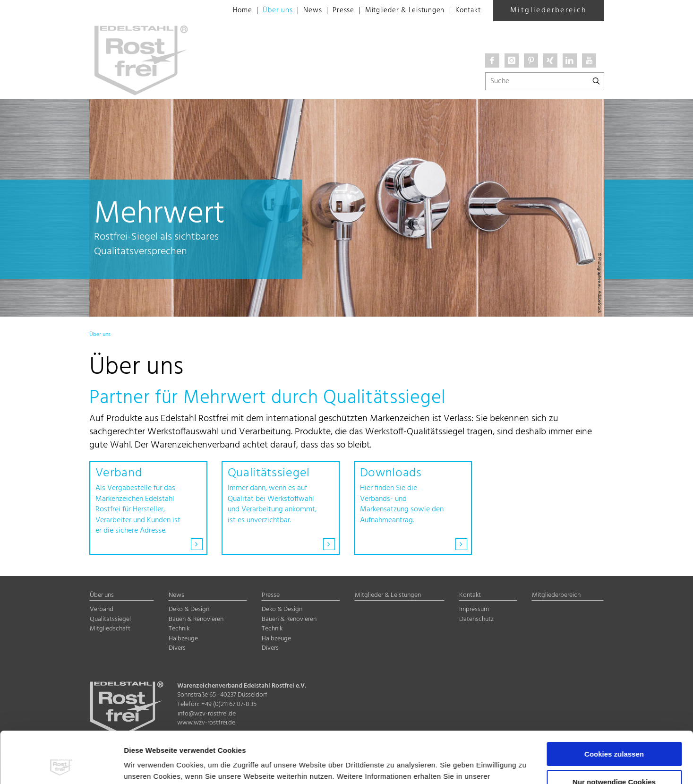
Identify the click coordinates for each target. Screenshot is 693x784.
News (301, 11)
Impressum (229, 739)
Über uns (265, 11)
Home (228, 11)
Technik (179, 629)
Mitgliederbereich (548, 10)
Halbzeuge (183, 639)
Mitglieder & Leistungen (399, 11)
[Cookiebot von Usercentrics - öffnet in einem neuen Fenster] (61, 766)
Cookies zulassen (614, 706)
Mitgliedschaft (110, 629)
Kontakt (467, 11)
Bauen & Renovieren (196, 619)
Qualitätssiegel (110, 619)
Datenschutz (476, 619)
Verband (102, 609)
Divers (177, 648)
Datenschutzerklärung (164, 739)
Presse (334, 11)
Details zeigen (148, 765)
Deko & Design (189, 609)
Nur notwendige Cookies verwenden (614, 737)
